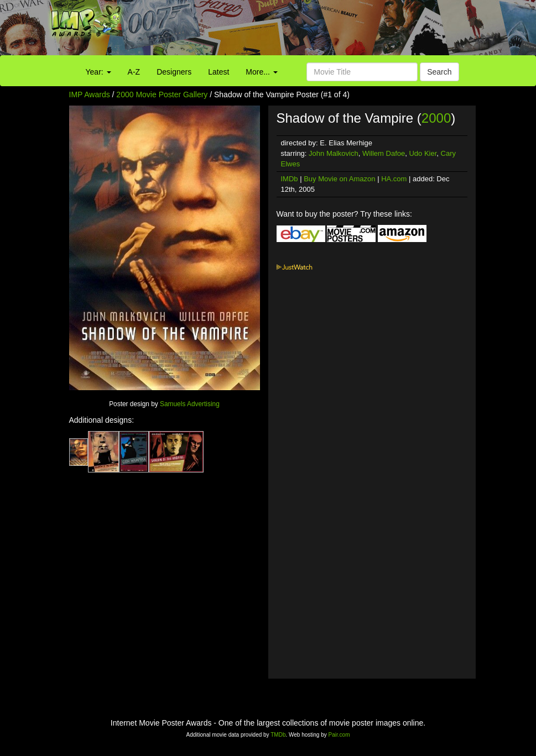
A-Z (134, 72)
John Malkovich (334, 153)
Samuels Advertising (190, 404)
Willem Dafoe (384, 153)
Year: (98, 72)
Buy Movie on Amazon (339, 179)
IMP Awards (90, 95)
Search (439, 72)
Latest (218, 72)
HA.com (394, 179)
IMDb (290, 179)
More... (261, 72)
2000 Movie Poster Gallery (162, 95)
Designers (174, 72)
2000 (436, 118)
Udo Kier (423, 153)
